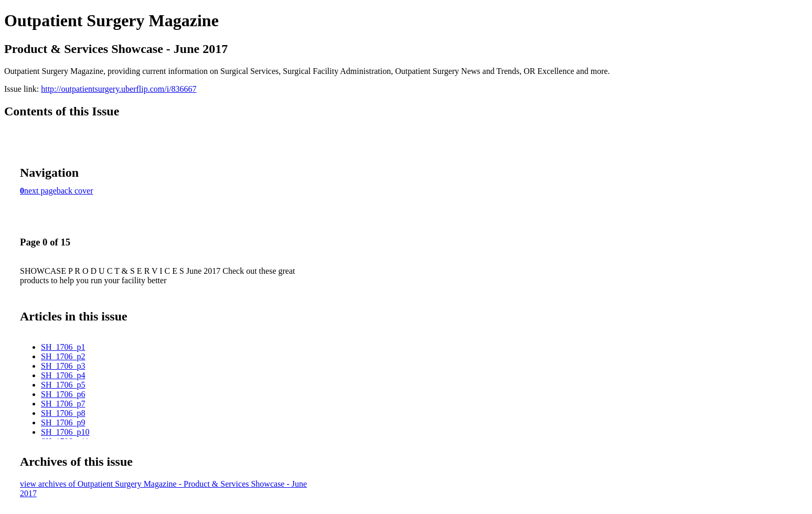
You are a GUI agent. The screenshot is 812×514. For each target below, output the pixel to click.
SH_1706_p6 (63, 394)
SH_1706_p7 (63, 404)
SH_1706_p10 (65, 432)
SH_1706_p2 (63, 356)
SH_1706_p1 (63, 347)
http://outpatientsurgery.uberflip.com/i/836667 (119, 89)
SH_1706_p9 (63, 422)
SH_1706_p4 (63, 375)
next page (40, 191)
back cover (75, 191)
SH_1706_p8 (63, 413)
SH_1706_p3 (63, 366)
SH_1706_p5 (63, 385)
